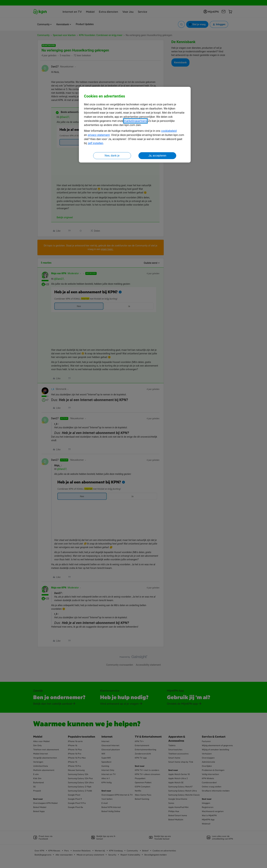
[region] (135, 125)
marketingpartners (135, 121)
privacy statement (99, 135)
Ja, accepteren (157, 156)
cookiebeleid (169, 131)
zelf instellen (95, 143)
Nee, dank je (112, 156)
